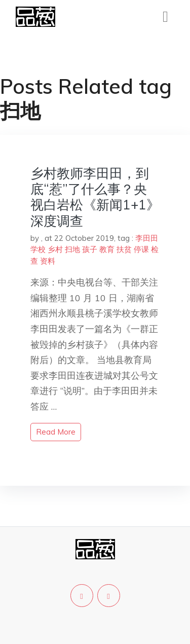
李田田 (147, 238)
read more (56, 432)
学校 (38, 249)
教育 (107, 249)
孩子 (90, 249)
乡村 (55, 249)
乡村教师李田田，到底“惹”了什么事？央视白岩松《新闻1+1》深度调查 (95, 197)
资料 (48, 261)
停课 (141, 249)
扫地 (72, 249)
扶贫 (124, 249)
